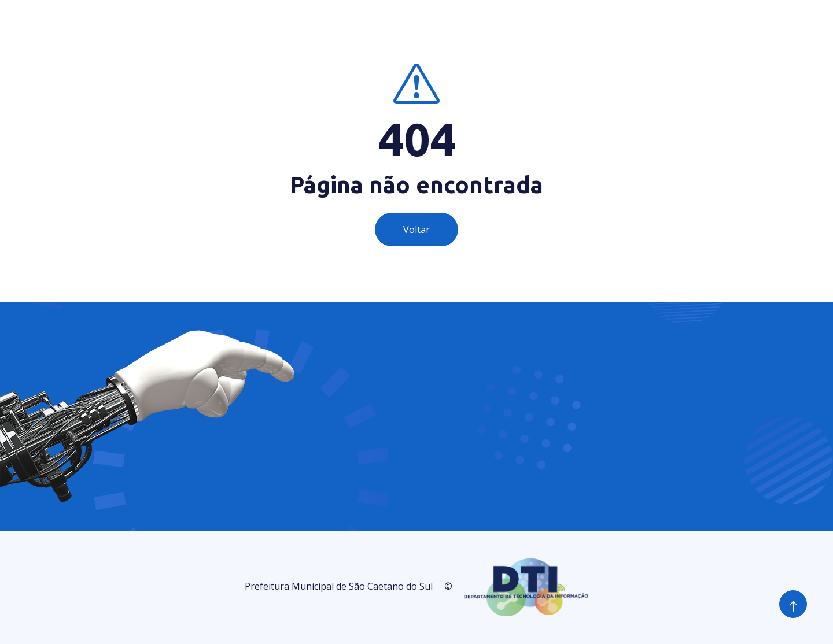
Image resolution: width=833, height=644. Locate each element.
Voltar (417, 230)
